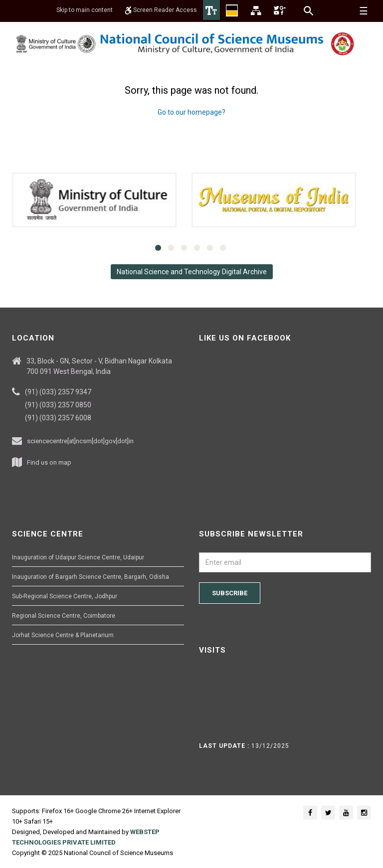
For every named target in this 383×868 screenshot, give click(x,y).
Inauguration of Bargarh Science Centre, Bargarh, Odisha (91, 577)
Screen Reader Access (161, 10)
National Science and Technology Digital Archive (192, 272)
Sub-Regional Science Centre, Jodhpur (65, 596)
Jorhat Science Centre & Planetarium (63, 635)
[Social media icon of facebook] (310, 813)
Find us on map (49, 462)
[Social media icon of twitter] (328, 813)
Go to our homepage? (191, 112)
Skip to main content (85, 10)
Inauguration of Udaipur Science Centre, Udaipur (78, 557)
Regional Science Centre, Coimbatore (64, 616)
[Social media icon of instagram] (364, 813)
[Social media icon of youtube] (346, 813)
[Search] (309, 10)
